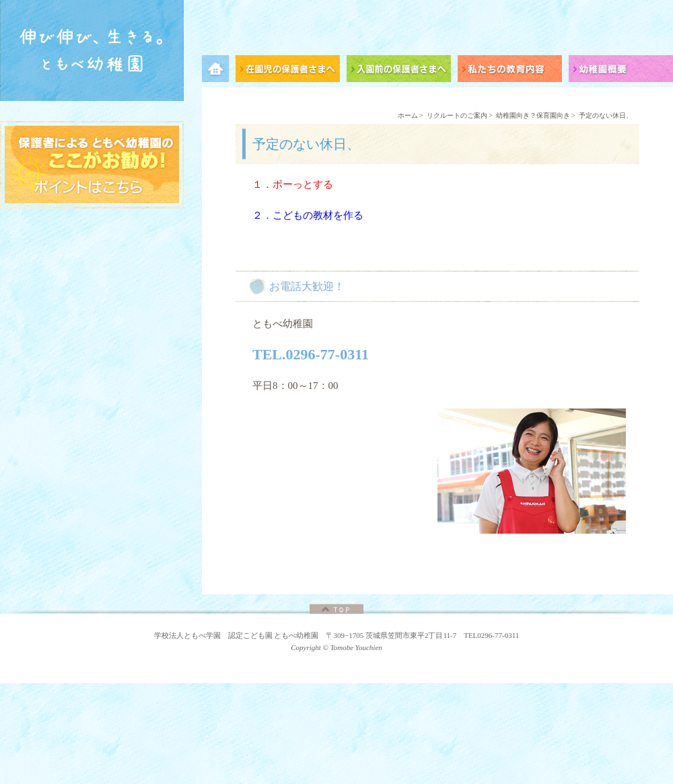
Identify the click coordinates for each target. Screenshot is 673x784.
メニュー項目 (219, 71)
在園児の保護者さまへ (291, 71)
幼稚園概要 (621, 71)
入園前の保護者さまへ (402, 71)
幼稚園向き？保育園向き (533, 115)
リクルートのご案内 (457, 115)
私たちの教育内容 (513, 71)
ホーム (408, 115)
